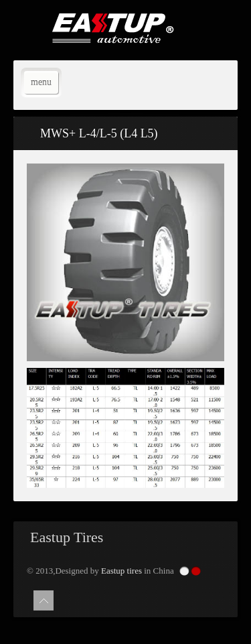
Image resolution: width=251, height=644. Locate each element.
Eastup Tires (67, 537)
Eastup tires (121, 571)
